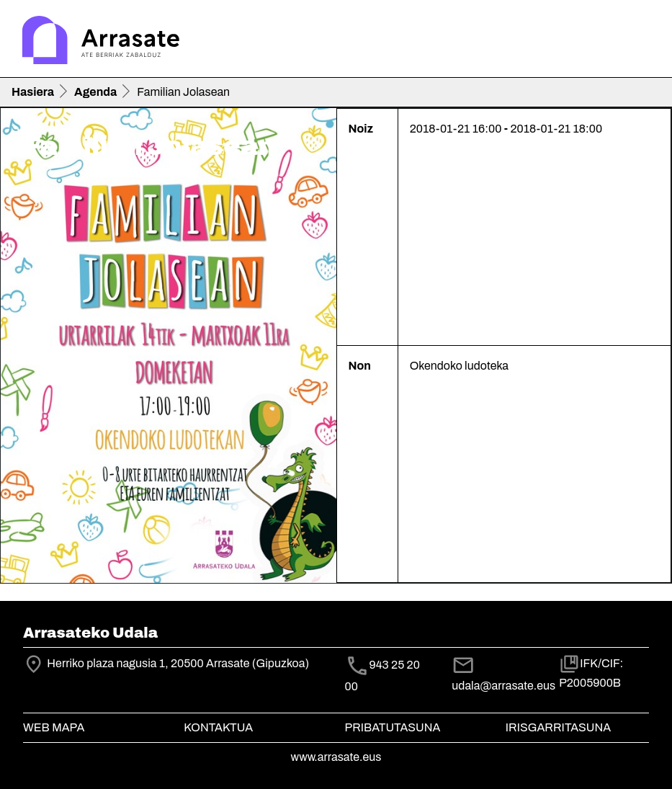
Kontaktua (218, 727)
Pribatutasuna (393, 727)
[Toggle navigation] (640, 42)
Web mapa (54, 727)
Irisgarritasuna (559, 727)
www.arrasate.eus (336, 757)
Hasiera (33, 92)
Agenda (95, 92)
